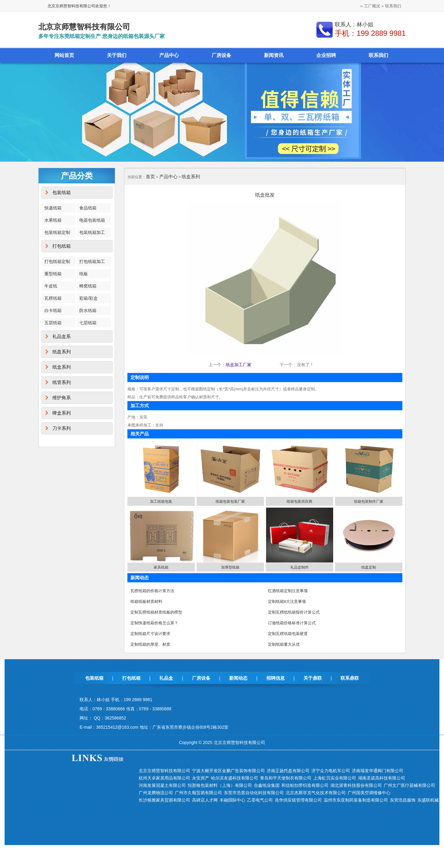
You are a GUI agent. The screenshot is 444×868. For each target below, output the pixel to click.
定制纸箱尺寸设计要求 (150, 634)
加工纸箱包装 (161, 502)
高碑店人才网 (205, 800)
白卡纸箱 (53, 310)
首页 (150, 177)
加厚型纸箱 (230, 567)
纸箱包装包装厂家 (230, 502)
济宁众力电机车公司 (331, 771)
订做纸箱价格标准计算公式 (292, 623)
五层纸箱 (53, 323)
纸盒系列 (62, 367)
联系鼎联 (350, 678)
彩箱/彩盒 (88, 298)
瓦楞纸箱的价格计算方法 (152, 591)
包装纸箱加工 (92, 232)
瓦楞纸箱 (53, 298)
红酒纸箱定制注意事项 (288, 591)
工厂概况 (372, 6)
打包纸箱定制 (57, 261)
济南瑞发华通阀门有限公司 (378, 771)
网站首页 (64, 55)
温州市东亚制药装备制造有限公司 (356, 800)
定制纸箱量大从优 (284, 644)
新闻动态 (238, 678)
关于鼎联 (313, 678)
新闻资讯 (274, 55)
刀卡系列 (62, 428)
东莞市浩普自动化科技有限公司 (254, 793)
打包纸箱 (62, 246)
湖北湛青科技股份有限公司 (356, 785)
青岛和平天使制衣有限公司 (286, 778)
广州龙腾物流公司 (156, 793)
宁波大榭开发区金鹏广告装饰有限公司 (228, 771)
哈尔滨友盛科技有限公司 (235, 778)
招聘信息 (276, 678)
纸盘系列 (62, 352)
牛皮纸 (51, 286)
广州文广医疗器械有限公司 (409, 785)
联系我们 (393, 6)
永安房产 (201, 778)
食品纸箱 (88, 208)
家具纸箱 (161, 567)
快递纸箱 (53, 208)
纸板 (84, 274)
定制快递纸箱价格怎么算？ (154, 623)
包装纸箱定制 (57, 232)
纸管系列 (62, 382)
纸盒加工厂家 (239, 365)
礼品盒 (166, 678)
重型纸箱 (53, 274)
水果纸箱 (53, 220)
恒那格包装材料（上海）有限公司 (220, 785)
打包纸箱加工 (92, 261)
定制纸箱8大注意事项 (287, 601)
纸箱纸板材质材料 (146, 601)
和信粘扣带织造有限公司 (305, 785)
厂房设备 (221, 55)
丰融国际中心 (232, 800)
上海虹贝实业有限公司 (335, 778)
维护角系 (62, 398)
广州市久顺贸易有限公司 (198, 793)
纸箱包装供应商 (299, 502)
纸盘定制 (369, 567)
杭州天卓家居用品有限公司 (164, 778)
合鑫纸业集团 (267, 785)
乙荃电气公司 (260, 800)
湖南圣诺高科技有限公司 (382, 778)
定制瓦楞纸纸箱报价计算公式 (294, 612)
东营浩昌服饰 (403, 800)
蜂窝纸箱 (88, 286)
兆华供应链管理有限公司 (298, 800)
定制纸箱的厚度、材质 (150, 644)
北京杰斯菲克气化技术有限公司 (316, 793)
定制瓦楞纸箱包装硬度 (288, 634)
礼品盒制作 (299, 567)
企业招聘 (326, 55)
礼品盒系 (62, 336)
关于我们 (117, 55)
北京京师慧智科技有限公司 (164, 771)
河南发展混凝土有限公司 (162, 785)
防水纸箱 (88, 310)
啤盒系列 (62, 413)
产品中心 (169, 55)
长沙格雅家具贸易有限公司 (164, 800)
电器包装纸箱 (92, 220)
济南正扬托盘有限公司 (288, 771)
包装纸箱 (62, 192)
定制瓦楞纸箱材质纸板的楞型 (156, 612)
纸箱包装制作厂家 (369, 502)
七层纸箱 (88, 323)
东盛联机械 (428, 800)
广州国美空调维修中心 (369, 793)
